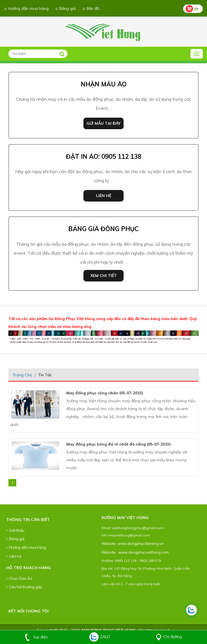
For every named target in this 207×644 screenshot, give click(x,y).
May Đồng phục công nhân (105, 393)
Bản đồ (91, 8)
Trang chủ (22, 375)
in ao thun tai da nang (143, 593)
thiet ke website (13, 601)
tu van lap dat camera (158, 593)
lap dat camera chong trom (172, 593)
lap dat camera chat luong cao (165, 593)
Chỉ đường (168, 637)
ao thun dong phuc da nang (109, 593)
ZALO (100, 637)
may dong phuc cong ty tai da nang (131, 593)
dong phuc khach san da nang (123, 593)
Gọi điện (35, 637)
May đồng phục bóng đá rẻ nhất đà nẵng (119, 444)
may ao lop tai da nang (138, 593)
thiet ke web (17, 601)
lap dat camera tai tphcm (184, 593)
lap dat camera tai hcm (178, 593)
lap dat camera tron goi (153, 593)
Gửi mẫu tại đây (103, 123)
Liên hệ (104, 196)
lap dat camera (148, 593)
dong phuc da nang (103, 593)
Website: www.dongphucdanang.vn (132, 544)
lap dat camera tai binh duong (191, 593)
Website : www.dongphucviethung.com (135, 552)
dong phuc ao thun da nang (116, 593)
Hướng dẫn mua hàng (26, 8)
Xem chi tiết (104, 276)
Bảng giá (66, 8)
